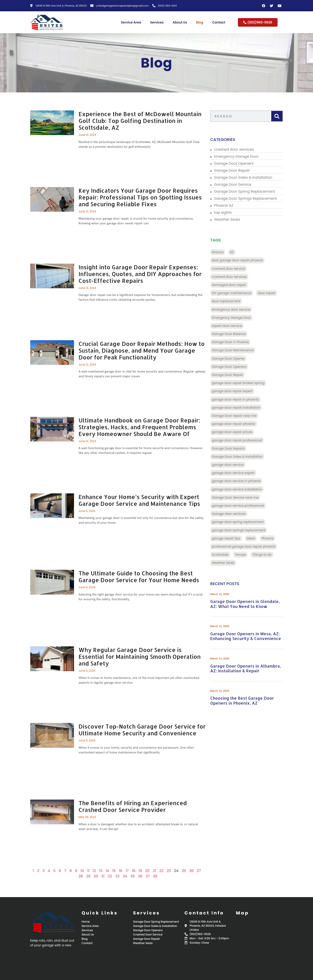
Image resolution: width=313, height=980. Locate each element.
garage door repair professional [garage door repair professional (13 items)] (239, 440)
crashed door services (236, 149)
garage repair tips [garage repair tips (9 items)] (228, 538)
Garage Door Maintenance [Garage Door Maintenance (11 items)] (234, 350)
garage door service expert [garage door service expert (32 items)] (235, 473)
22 (158, 871)
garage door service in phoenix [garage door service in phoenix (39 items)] (238, 481)
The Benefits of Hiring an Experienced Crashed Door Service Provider (129, 806)
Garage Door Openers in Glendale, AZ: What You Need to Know (247, 604)
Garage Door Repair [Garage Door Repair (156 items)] (229, 375)
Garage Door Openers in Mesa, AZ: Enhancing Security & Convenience (247, 636)
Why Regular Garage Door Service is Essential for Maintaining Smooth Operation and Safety (136, 656)
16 (117, 871)
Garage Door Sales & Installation (245, 177)
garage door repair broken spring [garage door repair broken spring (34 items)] (240, 383)
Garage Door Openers (235, 163)
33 (114, 876)
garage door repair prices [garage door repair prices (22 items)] (234, 432)
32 (106, 876)
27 (195, 871)
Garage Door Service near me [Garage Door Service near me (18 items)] (237, 497)
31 (99, 876)
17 (123, 871)
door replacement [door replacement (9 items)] (228, 301)
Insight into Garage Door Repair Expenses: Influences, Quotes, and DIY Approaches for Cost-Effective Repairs (136, 274)
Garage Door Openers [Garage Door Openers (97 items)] (231, 367)
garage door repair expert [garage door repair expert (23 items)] (234, 391)
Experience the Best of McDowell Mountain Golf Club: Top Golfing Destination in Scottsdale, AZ (136, 121)
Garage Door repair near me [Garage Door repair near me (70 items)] (236, 416)
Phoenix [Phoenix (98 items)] (269, 538)
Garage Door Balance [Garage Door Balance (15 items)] (231, 334)
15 (110, 871)
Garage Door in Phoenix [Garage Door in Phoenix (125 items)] (232, 342)
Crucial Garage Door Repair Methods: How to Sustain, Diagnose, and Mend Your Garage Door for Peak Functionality (138, 350)
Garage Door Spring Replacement (246, 191)
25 (180, 871)
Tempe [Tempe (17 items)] (242, 555)
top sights (225, 212)
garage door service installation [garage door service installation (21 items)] (239, 489)
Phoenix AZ (225, 205)
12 (90, 871)
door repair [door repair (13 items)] (268, 293)
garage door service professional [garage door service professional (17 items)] (240, 506)
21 (151, 871)
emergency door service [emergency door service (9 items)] (233, 309)
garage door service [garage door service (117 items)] (230, 465)
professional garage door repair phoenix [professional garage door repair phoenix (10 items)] (245, 546)
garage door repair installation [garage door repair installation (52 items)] (238, 408)
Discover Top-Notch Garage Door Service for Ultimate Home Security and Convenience (138, 730)
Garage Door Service (234, 184)
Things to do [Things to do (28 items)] (264, 555)
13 (97, 871)
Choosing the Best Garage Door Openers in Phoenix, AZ (244, 700)
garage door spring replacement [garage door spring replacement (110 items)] (239, 522)
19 (136, 871)
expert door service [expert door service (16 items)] (229, 326)
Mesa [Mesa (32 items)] (253, 538)
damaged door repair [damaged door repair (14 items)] (231, 285)
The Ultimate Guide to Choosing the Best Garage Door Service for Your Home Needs (135, 577)
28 (77, 876)
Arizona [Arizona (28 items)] (219, 252)
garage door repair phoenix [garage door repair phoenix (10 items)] (235, 424)
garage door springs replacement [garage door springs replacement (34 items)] (240, 530)
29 (85, 876)
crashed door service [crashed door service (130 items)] (230, 269)
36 (136, 876)
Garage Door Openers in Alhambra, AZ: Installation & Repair (247, 668)
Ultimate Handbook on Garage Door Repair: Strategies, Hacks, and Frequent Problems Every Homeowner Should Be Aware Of (136, 427)
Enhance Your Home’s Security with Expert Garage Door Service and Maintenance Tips (136, 500)
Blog (200, 22)
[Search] (278, 116)
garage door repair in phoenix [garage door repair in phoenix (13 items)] (237, 399)
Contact (219, 22)
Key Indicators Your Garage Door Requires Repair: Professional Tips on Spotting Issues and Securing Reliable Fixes (136, 197)
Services (157, 22)
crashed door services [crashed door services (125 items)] (231, 277)
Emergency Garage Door (238, 156)
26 (188, 871)
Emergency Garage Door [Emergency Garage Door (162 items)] (233, 318)
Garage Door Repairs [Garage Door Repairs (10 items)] (230, 448)
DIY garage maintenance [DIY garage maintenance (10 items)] (233, 293)
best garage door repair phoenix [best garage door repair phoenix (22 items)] (239, 260)
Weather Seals (229, 219)
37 (144, 876)
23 (165, 871)
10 (78, 871)
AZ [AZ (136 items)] (233, 252)
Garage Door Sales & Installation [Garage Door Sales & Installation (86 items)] (239, 457)
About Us (180, 22)
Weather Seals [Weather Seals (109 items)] (225, 563)
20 (144, 871)
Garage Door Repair (234, 170)
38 (151, 876)
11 (84, 871)
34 (121, 876)
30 (92, 876)
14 (103, 871)
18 (130, 871)
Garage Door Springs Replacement (247, 198)
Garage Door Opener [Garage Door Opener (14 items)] (230, 359)
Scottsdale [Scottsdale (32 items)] (222, 555)
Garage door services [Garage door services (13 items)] (230, 514)
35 (129, 876)
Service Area (131, 22)
